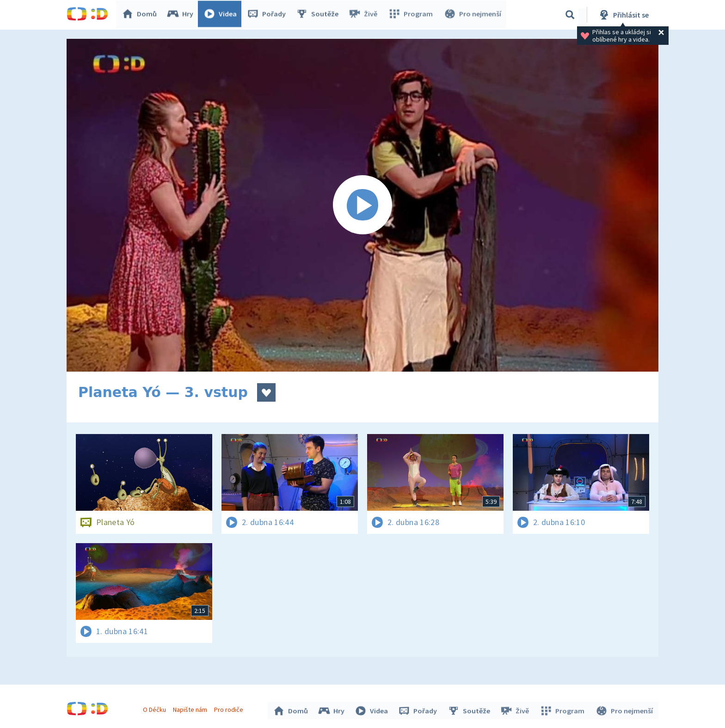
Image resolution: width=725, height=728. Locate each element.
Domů (141, 15)
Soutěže (319, 15)
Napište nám (191, 709)
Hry (182, 15)
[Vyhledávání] (570, 15)
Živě (365, 15)
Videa (222, 15)
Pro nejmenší (473, 15)
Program (412, 15)
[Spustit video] (362, 205)
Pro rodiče (230, 709)
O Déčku (155, 709)
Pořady (268, 15)
